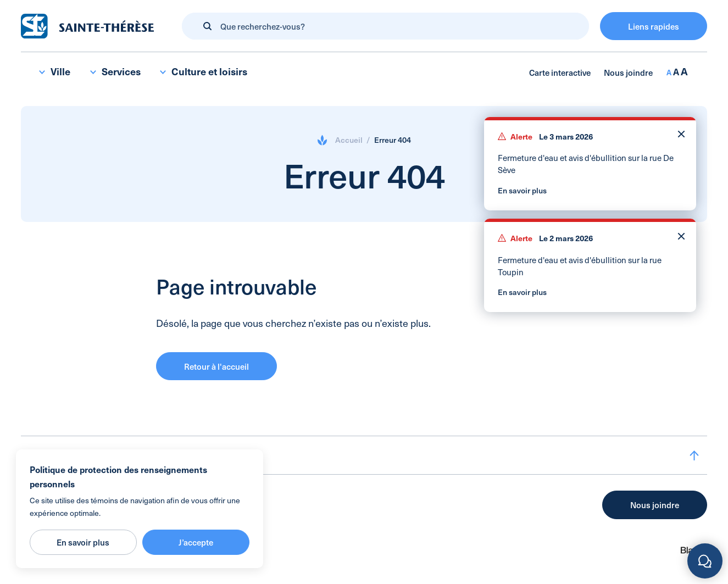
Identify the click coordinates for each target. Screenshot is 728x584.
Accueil (349, 140)
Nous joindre (628, 72)
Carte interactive (560, 72)
